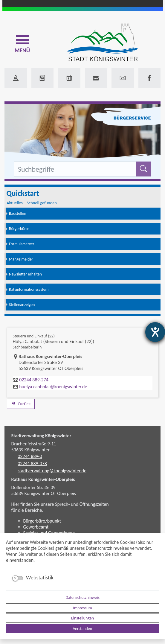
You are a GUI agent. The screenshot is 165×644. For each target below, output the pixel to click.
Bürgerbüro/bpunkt (42, 521)
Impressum (82, 608)
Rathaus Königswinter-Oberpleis (43, 479)
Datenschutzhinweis (82, 597)
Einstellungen (82, 618)
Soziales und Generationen (49, 533)
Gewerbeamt (36, 527)
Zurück (21, 404)
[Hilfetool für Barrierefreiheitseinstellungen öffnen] (155, 332)
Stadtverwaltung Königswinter (41, 436)
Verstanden (82, 629)
